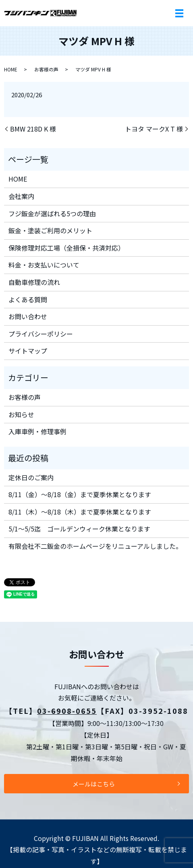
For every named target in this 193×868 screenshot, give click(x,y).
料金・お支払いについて (44, 265)
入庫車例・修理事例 (37, 431)
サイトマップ (28, 351)
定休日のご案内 (31, 477)
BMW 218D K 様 (33, 129)
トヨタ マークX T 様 (154, 129)
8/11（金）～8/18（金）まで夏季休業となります (80, 494)
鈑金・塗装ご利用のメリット (50, 230)
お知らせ (21, 414)
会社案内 (21, 196)
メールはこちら (94, 784)
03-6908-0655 (67, 711)
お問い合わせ (28, 316)
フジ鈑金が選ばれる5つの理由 (52, 213)
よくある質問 (28, 299)
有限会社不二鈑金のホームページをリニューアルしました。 (95, 546)
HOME (11, 69)
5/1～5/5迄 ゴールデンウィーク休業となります (79, 529)
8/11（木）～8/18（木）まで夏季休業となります (80, 512)
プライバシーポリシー (41, 334)
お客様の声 (46, 69)
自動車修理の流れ (34, 282)
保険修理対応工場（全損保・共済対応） (66, 248)
